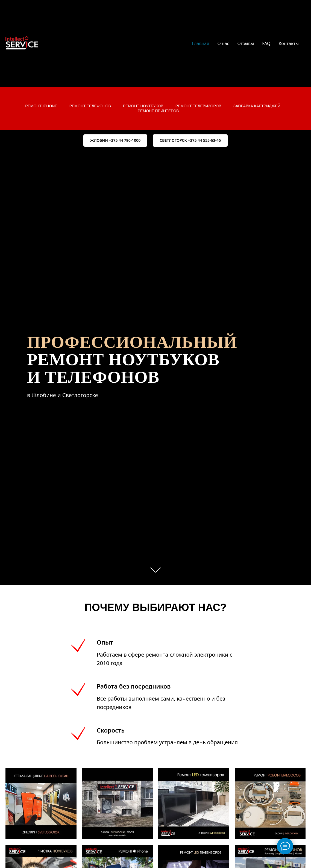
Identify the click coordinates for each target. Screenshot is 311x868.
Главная (201, 43)
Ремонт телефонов (90, 106)
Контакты (289, 43)
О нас (223, 43)
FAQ (266, 43)
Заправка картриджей (257, 106)
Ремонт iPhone (41, 106)
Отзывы (246, 43)
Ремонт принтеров (158, 111)
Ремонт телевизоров (198, 106)
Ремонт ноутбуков (143, 106)
